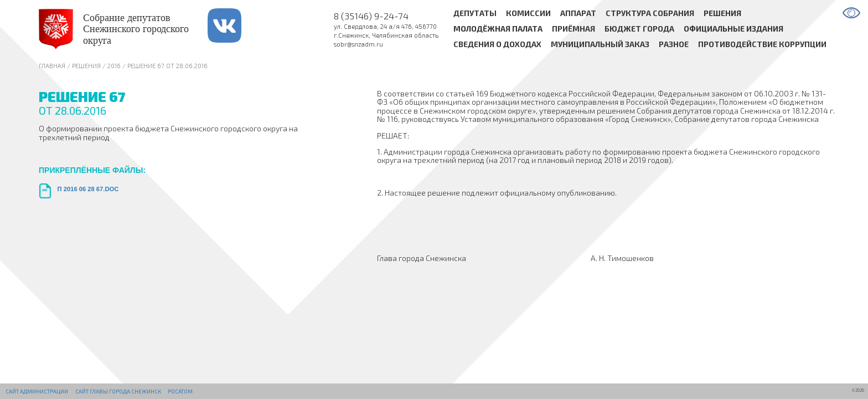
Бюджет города (639, 29)
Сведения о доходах (497, 45)
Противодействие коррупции (762, 45)
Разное (674, 45)
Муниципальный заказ (600, 45)
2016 (114, 66)
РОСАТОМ (180, 391)
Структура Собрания (650, 13)
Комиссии (528, 13)
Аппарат (578, 13)
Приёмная (573, 29)
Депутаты (475, 13)
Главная (52, 66)
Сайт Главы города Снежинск (118, 391)
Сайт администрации (37, 391)
